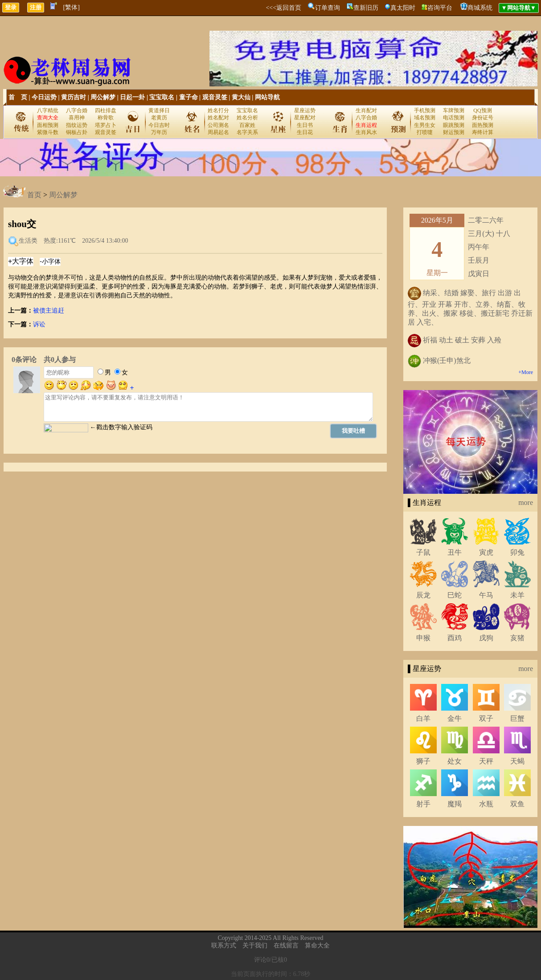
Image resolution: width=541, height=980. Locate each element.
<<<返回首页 (283, 8)
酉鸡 (455, 638)
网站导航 (267, 97)
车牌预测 (454, 110)
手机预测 (425, 110)
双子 (486, 718)
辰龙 (423, 595)
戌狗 (486, 638)
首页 (34, 195)
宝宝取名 (162, 97)
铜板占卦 (77, 132)
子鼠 (423, 552)
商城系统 (480, 8)
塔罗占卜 (106, 125)
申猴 (423, 638)
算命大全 (317, 945)
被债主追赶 (49, 311)
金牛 (455, 718)
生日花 (305, 132)
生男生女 (425, 125)
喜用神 (77, 118)
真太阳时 (403, 8)
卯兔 (517, 552)
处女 (455, 761)
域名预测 (425, 118)
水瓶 (486, 804)
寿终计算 (483, 132)
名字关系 (247, 132)
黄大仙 (241, 97)
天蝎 (517, 761)
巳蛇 (455, 595)
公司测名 (218, 125)
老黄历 (159, 118)
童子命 (189, 97)
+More (526, 372)
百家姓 (247, 125)
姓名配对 (218, 118)
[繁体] (72, 7)
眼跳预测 (454, 125)
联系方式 (224, 945)
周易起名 (218, 132)
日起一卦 (132, 97)
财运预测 (454, 132)
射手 (423, 804)
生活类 (28, 241)
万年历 (159, 132)
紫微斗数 (48, 132)
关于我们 (255, 945)
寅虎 (486, 552)
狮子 (423, 761)
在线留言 (286, 945)
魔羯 (455, 804)
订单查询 (328, 8)
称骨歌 (106, 118)
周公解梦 (103, 97)
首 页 (18, 97)
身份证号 (483, 118)
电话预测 (454, 118)
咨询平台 (440, 8)
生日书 (305, 125)
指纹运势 (77, 125)
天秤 (486, 761)
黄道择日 (159, 110)
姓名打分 (218, 110)
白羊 (423, 718)
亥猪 (517, 638)
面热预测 (483, 125)
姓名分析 (247, 118)
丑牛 (455, 552)
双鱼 (517, 804)
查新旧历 (366, 8)
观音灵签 (215, 97)
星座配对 (305, 118)
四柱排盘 (106, 110)
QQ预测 (482, 110)
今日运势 (44, 97)
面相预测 (48, 125)
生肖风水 (366, 132)
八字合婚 (77, 110)
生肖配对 (366, 110)
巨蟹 (517, 718)
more (526, 502)
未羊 (517, 595)
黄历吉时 (74, 97)
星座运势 (305, 110)
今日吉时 (159, 125)
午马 (486, 595)
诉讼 (39, 324)
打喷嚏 (425, 132)
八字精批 (48, 110)
